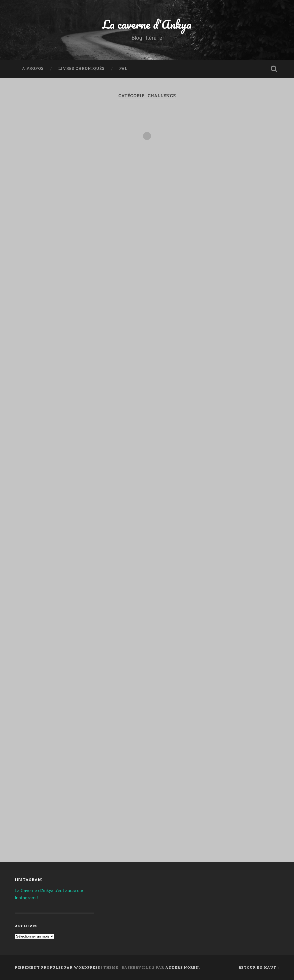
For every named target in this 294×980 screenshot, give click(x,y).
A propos (33, 69)
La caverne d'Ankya (147, 24)
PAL (123, 69)
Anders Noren (182, 967)
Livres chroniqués (81, 69)
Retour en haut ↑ (259, 967)
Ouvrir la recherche (274, 69)
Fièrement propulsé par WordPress (57, 967)
